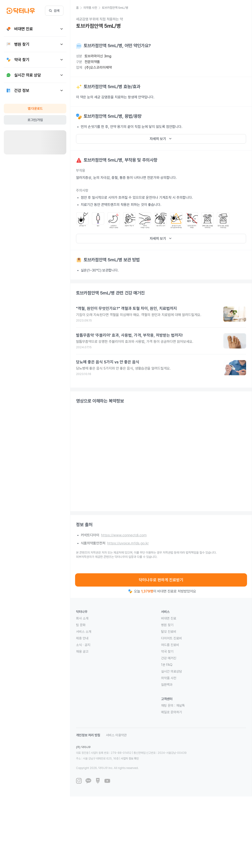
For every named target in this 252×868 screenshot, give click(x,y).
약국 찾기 (167, 651)
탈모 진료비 (169, 632)
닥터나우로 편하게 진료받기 (161, 580)
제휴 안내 (82, 638)
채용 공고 (82, 651)
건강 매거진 (169, 658)
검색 (54, 11)
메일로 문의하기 (171, 712)
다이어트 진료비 (171, 638)
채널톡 (180, 705)
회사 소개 (82, 618)
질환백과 (167, 685)
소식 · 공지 (83, 645)
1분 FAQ (167, 665)
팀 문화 (81, 625)
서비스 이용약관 (116, 735)
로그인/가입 (35, 120)
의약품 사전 (169, 678)
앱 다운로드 (35, 108)
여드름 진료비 (170, 645)
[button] (80, 8)
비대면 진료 (169, 618)
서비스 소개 (84, 632)
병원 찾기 (167, 625)
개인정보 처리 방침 (88, 735)
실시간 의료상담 (171, 671)
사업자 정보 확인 (130, 759)
